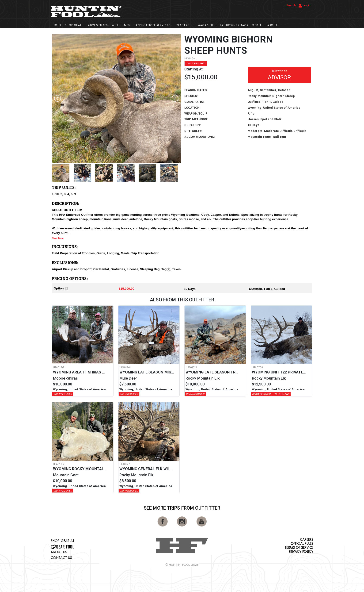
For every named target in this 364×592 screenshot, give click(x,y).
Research (184, 25)
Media (257, 25)
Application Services (153, 25)
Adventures (98, 25)
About (272, 25)
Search (291, 5)
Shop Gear (74, 25)
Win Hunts (121, 25)
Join (57, 25)
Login (305, 6)
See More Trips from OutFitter (182, 508)
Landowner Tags (234, 25)
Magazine (206, 25)
